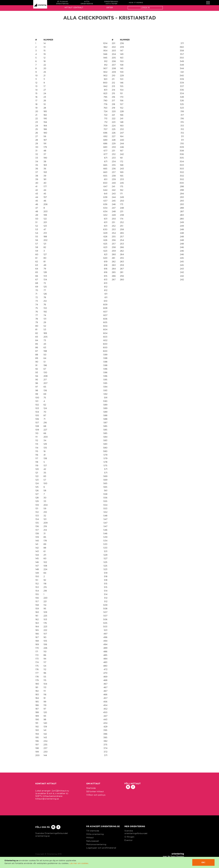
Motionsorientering (96, 844)
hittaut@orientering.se (47, 799)
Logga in (145, 8)
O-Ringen (129, 837)
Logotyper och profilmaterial (101, 848)
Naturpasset (93, 841)
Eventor (129, 840)
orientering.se (42, 836)
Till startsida (93, 831)
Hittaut (90, 838)
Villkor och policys (96, 795)
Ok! (203, 862)
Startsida (91, 788)
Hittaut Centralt (74, 8)
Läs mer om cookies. (79, 863)
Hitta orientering (95, 834)
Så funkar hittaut (95, 791)
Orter (110, 8)
